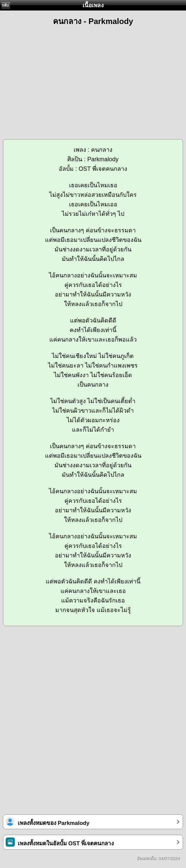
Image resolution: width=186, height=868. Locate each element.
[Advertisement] (93, 80)
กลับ (5, 5)
